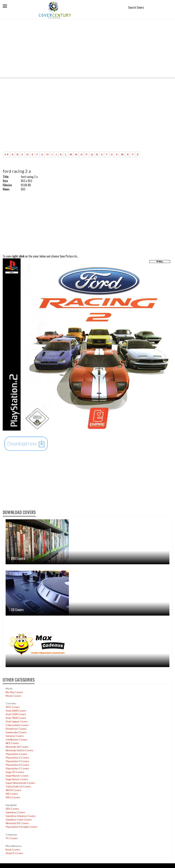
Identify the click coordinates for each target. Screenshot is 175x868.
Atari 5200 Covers (16, 714)
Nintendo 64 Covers (17, 747)
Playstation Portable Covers (22, 827)
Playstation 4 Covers (17, 765)
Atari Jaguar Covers (17, 721)
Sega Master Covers (17, 776)
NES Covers (12, 743)
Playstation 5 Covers (17, 768)
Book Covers (13, 849)
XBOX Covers (13, 790)
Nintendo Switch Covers (19, 750)
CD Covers (17, 610)
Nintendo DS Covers (17, 823)
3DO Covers (13, 707)
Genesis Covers (15, 736)
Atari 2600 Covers (16, 711)
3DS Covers (12, 809)
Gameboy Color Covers (19, 819)
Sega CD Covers (15, 772)
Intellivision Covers (16, 739)
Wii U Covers (13, 797)
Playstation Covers (16, 754)
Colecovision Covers (17, 725)
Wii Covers (12, 794)
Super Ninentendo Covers (20, 783)
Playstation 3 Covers (17, 761)
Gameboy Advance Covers (21, 816)
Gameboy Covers (15, 812)
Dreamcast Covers (16, 729)
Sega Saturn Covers (17, 779)
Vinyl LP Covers (14, 853)
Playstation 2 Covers (17, 758)
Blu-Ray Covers (14, 692)
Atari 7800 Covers (16, 718)
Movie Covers (13, 696)
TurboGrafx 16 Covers (18, 786)
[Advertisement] (87, 50)
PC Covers (12, 838)
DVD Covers (18, 558)
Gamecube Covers (16, 732)
